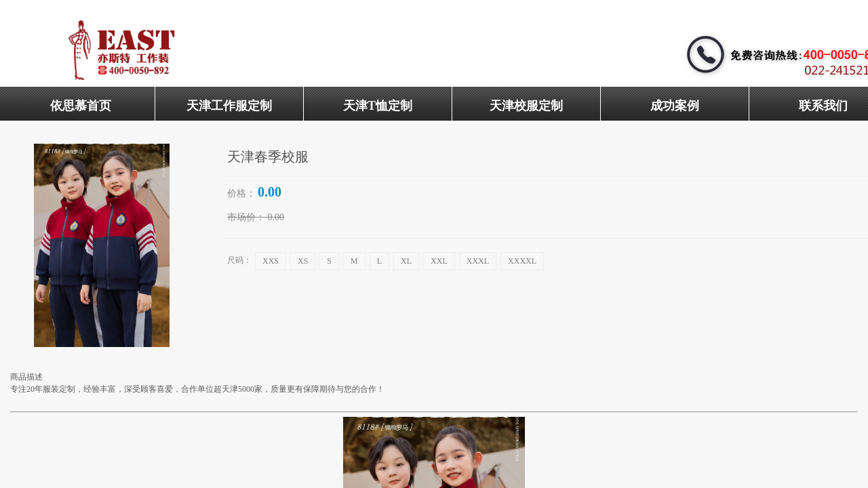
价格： (241, 194)
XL (406, 261)
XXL (439, 261)
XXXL (478, 261)
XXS (271, 261)
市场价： (246, 217)
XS (303, 261)
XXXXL (522, 261)
